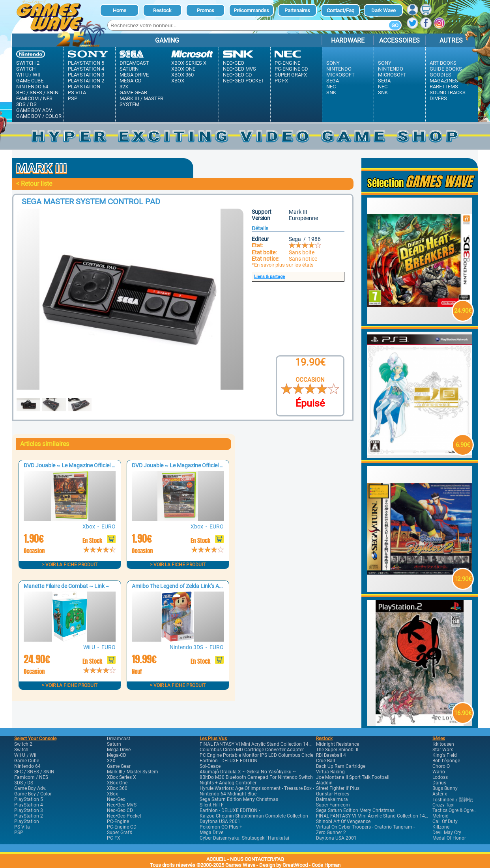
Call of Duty (445, 821)
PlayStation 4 (86, 69)
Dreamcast (134, 63)
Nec (331, 87)
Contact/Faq (340, 10)
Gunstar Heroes (333, 794)
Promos (206, 10)
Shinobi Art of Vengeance (343, 821)
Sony (333, 63)
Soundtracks (448, 92)
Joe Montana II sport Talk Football (353, 777)
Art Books (443, 63)
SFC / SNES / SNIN (37, 92)
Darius (439, 783)
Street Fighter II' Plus (338, 788)
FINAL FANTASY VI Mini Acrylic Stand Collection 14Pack (259, 744)
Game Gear (133, 92)
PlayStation (84, 87)
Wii (37, 75)
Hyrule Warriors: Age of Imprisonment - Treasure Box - (257, 788)
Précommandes (251, 10)
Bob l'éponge (446, 761)
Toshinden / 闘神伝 (453, 800)
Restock (162, 10)
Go (395, 25)
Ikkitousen (443, 744)
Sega (333, 81)
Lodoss (440, 777)
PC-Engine (287, 63)
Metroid (440, 816)
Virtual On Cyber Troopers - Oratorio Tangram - (365, 827)
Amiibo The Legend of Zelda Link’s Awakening (187, 586)
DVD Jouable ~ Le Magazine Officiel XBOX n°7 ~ (82, 465)
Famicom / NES (34, 98)
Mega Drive (134, 75)
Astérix (440, 794)
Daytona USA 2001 (220, 821)
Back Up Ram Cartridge (341, 766)
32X (124, 87)
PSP (73, 98)
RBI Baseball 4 (331, 755)
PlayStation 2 (86, 81)
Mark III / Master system (141, 101)
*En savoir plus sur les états (283, 265)
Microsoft (340, 75)
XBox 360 (182, 75)
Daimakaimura (332, 799)
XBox (178, 81)
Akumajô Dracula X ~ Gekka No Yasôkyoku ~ (248, 772)
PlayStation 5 (86, 63)
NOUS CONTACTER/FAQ (257, 859)
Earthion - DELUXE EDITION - (230, 761)
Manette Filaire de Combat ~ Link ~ (67, 586)
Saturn (129, 69)
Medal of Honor (449, 838)
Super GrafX (291, 75)
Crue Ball (325, 761)
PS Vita (77, 92)
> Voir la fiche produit (70, 565)
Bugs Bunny (445, 788)
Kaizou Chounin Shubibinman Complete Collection (254, 816)
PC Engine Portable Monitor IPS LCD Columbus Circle (256, 755)
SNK (331, 92)
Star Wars (443, 750)
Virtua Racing (330, 772)
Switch (26, 69)
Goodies (440, 75)
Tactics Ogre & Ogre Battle (460, 810)
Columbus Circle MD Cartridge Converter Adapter (252, 750)
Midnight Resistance (338, 744)
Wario (439, 772)
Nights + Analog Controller (228, 783)
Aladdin (324, 783)
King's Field (445, 755)
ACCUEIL (216, 859)
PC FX (281, 81)
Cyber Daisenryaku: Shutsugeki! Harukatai (244, 838)
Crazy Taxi (443, 805)
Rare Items (444, 87)
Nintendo (339, 69)
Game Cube (30, 81)
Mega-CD (131, 81)
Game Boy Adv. (35, 110)
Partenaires (297, 10)
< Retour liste (34, 184)
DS (33, 104)
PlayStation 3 (86, 75)
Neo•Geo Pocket (244, 81)
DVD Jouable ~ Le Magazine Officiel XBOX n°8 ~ (190, 465)
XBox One (183, 69)
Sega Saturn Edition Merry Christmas (239, 799)
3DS (21, 104)
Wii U (22, 75)
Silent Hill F (212, 805)
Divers (438, 98)
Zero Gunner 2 (331, 833)
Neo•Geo (234, 63)
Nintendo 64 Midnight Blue (228, 794)
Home (120, 10)
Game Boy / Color (39, 116)
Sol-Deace (210, 766)
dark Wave (383, 10)
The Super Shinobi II (337, 750)
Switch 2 (28, 63)
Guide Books (446, 69)
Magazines (444, 81)
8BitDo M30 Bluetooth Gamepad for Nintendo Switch (256, 777)
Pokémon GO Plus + (221, 827)
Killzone (441, 827)
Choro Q (441, 766)
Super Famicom (333, 805)
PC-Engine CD (291, 69)
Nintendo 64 (32, 87)
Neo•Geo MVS (239, 69)
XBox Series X (189, 63)
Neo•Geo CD (238, 75)
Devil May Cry (447, 833)
